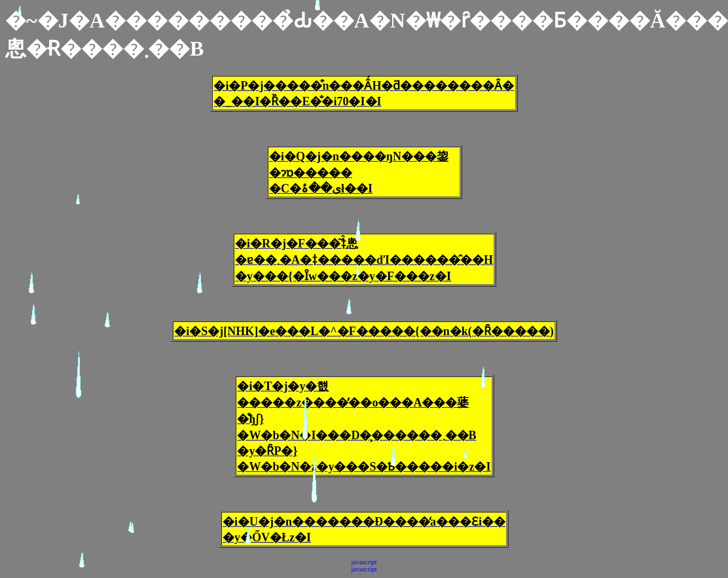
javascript (364, 562)
